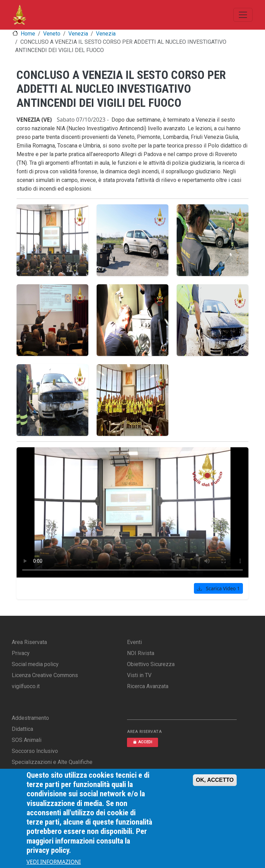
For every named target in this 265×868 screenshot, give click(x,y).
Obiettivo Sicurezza (151, 664)
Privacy (21, 653)
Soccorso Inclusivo (35, 751)
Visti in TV (139, 675)
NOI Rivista (141, 653)
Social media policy (35, 664)
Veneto (52, 34)
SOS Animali (27, 740)
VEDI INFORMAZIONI (54, 862)
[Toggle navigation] (243, 15)
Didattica (22, 729)
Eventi (134, 642)
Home (28, 34)
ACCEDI (143, 742)
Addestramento (30, 718)
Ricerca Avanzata (148, 686)
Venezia (78, 34)
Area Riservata (29, 642)
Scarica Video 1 (218, 588)
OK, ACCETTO (215, 780)
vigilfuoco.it (26, 686)
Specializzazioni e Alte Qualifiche (52, 762)
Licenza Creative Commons (45, 675)
